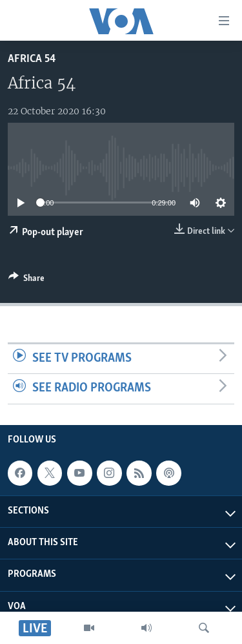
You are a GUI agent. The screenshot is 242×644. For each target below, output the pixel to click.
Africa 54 (32, 59)
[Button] (26, 280)
